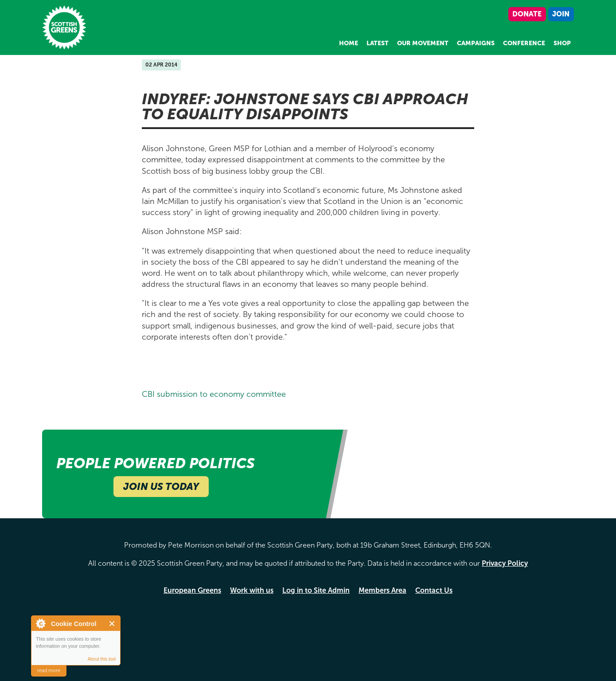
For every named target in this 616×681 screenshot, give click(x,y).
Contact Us (434, 590)
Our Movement (423, 43)
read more (49, 671)
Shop (562, 43)
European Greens (192, 590)
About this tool (102, 659)
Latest (378, 43)
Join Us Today (161, 487)
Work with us (252, 590)
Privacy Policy (505, 563)
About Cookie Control (40, 623)
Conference (524, 43)
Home (349, 43)
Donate (527, 14)
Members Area (382, 590)
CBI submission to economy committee (214, 394)
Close (112, 624)
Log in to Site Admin (316, 590)
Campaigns (476, 43)
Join (561, 14)
